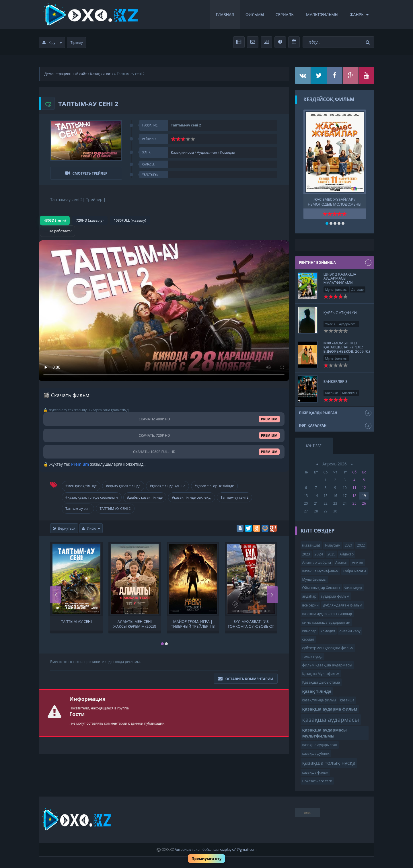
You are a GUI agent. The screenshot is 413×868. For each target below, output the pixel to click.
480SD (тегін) (55, 220)
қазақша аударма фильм (330, 709)
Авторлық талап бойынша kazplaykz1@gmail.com (216, 850)
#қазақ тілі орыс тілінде (214, 486)
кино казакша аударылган (326, 622)
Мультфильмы (322, 14)
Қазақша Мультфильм (321, 674)
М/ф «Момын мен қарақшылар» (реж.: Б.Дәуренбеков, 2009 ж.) (347, 347)
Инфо (91, 528)
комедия (328, 631)
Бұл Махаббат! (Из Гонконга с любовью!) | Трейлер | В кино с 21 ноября (251, 623)
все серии (311, 605)
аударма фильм (335, 596)
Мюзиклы (350, 393)
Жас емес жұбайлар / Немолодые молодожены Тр (335, 201)
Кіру (52, 43)
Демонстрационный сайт (66, 74)
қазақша (347, 700)
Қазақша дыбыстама (321, 682)
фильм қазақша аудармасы (327, 665)
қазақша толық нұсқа (329, 763)
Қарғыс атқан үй (340, 313)
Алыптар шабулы (317, 562)
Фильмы (255, 14)
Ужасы (330, 324)
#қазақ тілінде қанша (167, 486)
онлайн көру (350, 631)
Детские (358, 289)
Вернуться (64, 528)
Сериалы (285, 14)
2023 (306, 554)
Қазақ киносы (102, 74)
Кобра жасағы (354, 571)
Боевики (332, 393)
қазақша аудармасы (331, 719)
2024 (319, 554)
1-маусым (332, 545)
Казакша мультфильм (320, 571)
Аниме (357, 562)
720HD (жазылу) (90, 220)
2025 (331, 554)
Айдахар (347, 554)
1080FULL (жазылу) (130, 220)
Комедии (227, 152)
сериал (308, 639)
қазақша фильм (315, 772)
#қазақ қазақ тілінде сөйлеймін (92, 497)
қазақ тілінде (317, 691)
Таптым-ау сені (78, 509)
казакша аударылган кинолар (327, 614)
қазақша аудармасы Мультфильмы (325, 733)
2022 (361, 545)
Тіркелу (77, 43)
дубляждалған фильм (343, 605)
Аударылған (207, 152)
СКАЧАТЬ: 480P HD (164, 419)
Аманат (341, 562)
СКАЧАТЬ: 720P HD (164, 435)
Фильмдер (353, 588)
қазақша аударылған (320, 745)
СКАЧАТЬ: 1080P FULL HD (164, 452)
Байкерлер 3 (336, 381)
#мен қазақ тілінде (81, 486)
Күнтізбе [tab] (314, 446)
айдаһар (309, 596)
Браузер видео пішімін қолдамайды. (164, 311)
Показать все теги (317, 781)
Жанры (359, 14)
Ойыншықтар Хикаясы (321, 588)
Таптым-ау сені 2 (234, 497)
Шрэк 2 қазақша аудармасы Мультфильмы (340, 278)
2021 (349, 545)
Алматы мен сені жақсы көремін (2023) (135, 623)
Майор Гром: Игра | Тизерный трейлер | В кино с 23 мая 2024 (193, 623)
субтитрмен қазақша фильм (328, 648)
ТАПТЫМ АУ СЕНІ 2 (115, 509)
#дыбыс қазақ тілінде (145, 497)
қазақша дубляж (316, 753)
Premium (80, 464)
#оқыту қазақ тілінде (123, 486)
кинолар (309, 631)
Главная (225, 14)
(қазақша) (311, 545)
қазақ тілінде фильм (319, 700)
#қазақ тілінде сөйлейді (192, 497)
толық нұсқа (312, 657)
